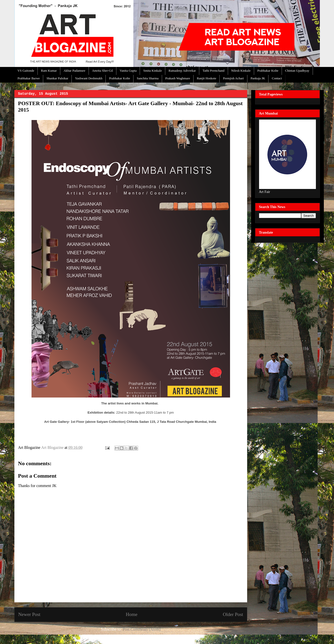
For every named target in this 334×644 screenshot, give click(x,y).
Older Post (233, 614)
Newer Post (29, 614)
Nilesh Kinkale (241, 71)
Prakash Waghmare (178, 78)
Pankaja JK (258, 78)
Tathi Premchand (213, 71)
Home (132, 614)
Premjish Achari (233, 78)
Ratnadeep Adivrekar (182, 71)
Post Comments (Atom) (141, 629)
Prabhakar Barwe (29, 78)
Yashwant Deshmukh (89, 78)
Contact (277, 78)
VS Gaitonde (26, 71)
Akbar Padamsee (74, 71)
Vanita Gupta (128, 71)
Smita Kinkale (152, 71)
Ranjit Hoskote (206, 78)
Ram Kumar (49, 71)
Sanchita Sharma (148, 78)
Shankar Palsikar (57, 78)
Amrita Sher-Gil (103, 71)
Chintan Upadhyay (297, 71)
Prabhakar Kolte (268, 71)
